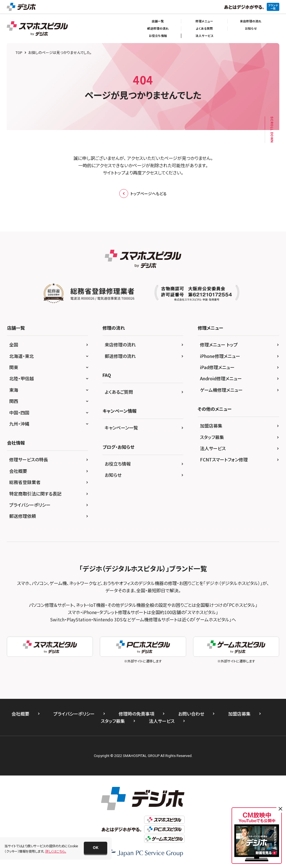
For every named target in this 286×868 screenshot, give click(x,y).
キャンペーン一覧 (121, 428)
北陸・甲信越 (22, 378)
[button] (96, 848)
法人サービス (204, 36)
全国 (14, 345)
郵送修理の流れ (158, 28)
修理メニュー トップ (219, 345)
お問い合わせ (191, 714)
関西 (14, 401)
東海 (14, 390)
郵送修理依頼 (23, 516)
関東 (14, 367)
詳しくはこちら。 (56, 851)
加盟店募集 (211, 426)
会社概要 (18, 471)
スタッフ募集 (212, 437)
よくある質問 (204, 28)
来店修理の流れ (251, 21)
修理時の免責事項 (136, 714)
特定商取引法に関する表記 (35, 494)
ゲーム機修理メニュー (221, 390)
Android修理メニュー (221, 378)
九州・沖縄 (19, 424)
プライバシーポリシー (30, 505)
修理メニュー (204, 21)
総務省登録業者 (25, 482)
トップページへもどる (143, 194)
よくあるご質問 (119, 392)
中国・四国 (19, 412)
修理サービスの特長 (29, 459)
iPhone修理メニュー (220, 356)
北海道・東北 (22, 356)
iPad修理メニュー (217, 367)
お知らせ (251, 28)
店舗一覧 (158, 21)
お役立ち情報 (158, 36)
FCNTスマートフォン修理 (224, 459)
